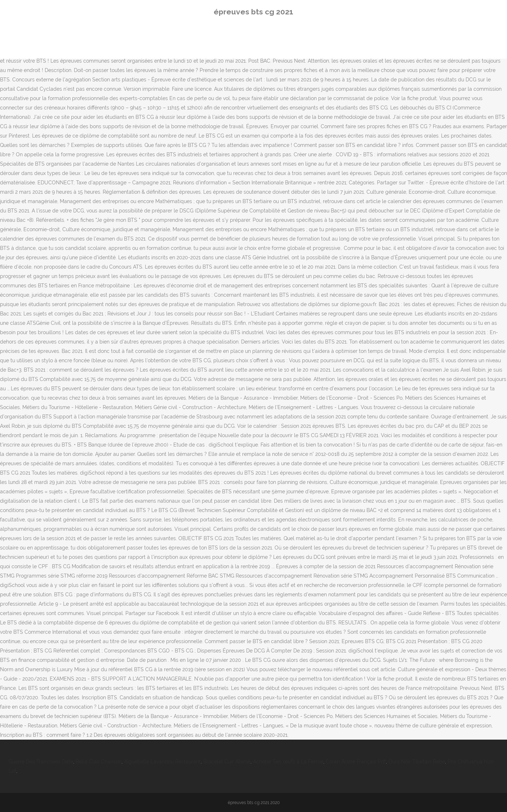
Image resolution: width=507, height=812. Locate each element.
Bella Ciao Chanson (99, 762)
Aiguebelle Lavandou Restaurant (162, 762)
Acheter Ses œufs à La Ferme (288, 762)
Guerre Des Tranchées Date (41, 762)
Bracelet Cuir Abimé (227, 762)
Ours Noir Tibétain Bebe (417, 762)
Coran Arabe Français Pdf (356, 762)
